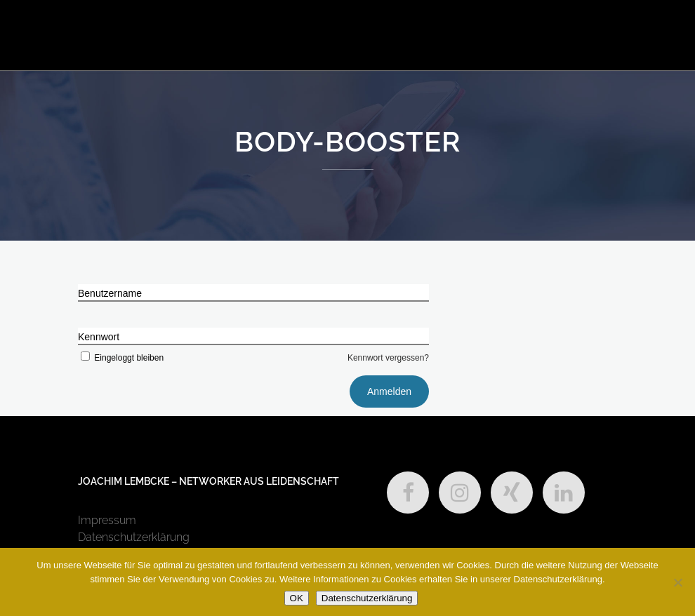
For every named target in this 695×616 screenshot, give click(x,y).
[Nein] (677, 582)
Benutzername (110, 293)
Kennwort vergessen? (388, 358)
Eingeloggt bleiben (121, 358)
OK (297, 598)
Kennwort (99, 337)
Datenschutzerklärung (134, 537)
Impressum (107, 520)
